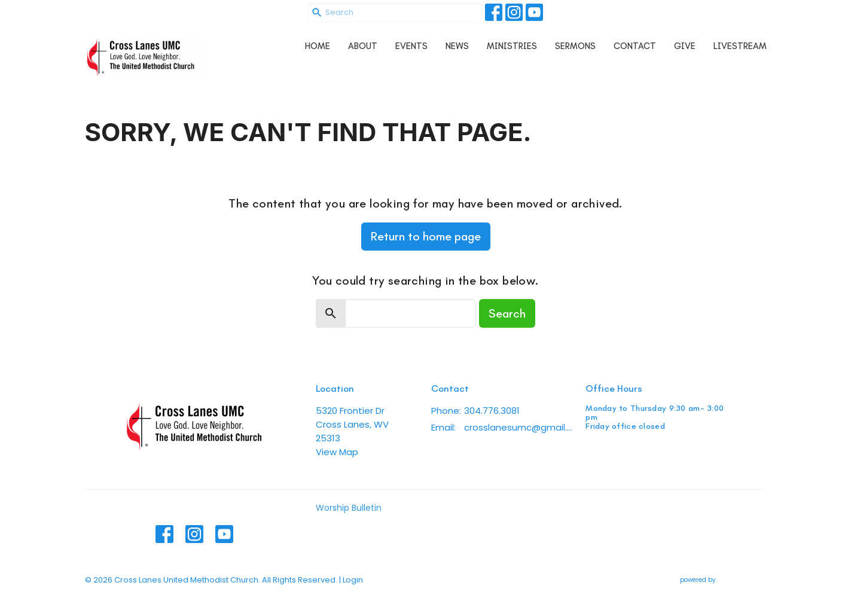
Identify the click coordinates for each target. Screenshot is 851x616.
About (363, 46)
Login (353, 580)
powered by (723, 580)
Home (318, 46)
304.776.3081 (492, 411)
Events (411, 46)
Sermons (575, 46)
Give (685, 46)
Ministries (512, 46)
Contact (635, 46)
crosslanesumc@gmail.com (519, 427)
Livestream (740, 46)
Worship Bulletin (349, 508)
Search (507, 313)
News (457, 46)
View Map (337, 452)
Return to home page (426, 236)
